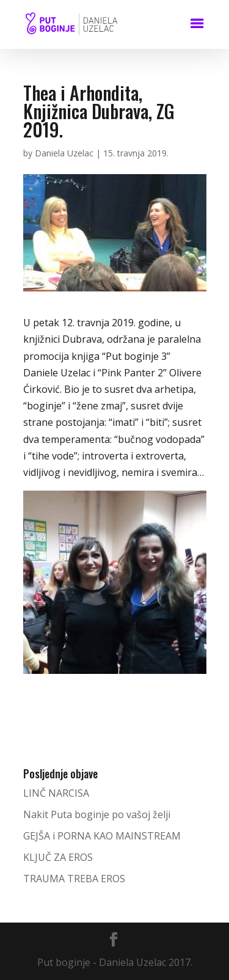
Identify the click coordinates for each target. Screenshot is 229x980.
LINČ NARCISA (56, 793)
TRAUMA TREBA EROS (74, 879)
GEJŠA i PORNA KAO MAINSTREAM (102, 836)
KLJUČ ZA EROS (58, 857)
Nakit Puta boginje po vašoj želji (97, 814)
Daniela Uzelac (64, 153)
